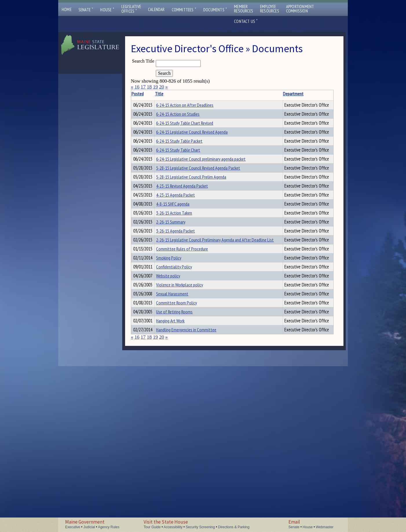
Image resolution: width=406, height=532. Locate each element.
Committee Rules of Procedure (190, 351)
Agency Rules (109, 527)
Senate (86, 10)
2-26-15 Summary (179, 305)
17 (143, 87)
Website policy (176, 397)
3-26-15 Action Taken (182, 289)
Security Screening (200, 527)
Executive (73, 527)
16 (137, 87)
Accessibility (173, 527)
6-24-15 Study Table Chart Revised (192, 136)
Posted (146, 94)
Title (167, 94)
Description (323, 94)
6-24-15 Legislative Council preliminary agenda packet (209, 197)
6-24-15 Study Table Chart (186, 182)
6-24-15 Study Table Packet (187, 166)
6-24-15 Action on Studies (186, 120)
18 (149, 87)
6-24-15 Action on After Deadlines (193, 105)
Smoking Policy (177, 366)
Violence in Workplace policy (187, 412)
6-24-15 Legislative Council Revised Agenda (200, 151)
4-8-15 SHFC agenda (181, 274)
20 (161, 87)
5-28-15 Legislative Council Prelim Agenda (199, 228)
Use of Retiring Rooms (182, 458)
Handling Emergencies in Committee (194, 489)
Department (280, 94)
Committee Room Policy (184, 443)
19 (155, 87)
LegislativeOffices (131, 9)
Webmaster (324, 527)
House (107, 10)
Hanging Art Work (178, 474)
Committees (184, 10)
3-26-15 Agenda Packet (183, 320)
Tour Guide (152, 527)
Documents (215, 10)
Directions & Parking (234, 527)
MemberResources (244, 9)
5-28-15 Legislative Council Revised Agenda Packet (206, 213)
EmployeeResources (270, 9)
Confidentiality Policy (182, 382)
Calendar (156, 9)
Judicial (89, 527)
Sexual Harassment (180, 428)
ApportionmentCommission (300, 9)
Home (67, 9)
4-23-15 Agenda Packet (183, 259)
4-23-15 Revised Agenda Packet (190, 243)
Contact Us (246, 21)
